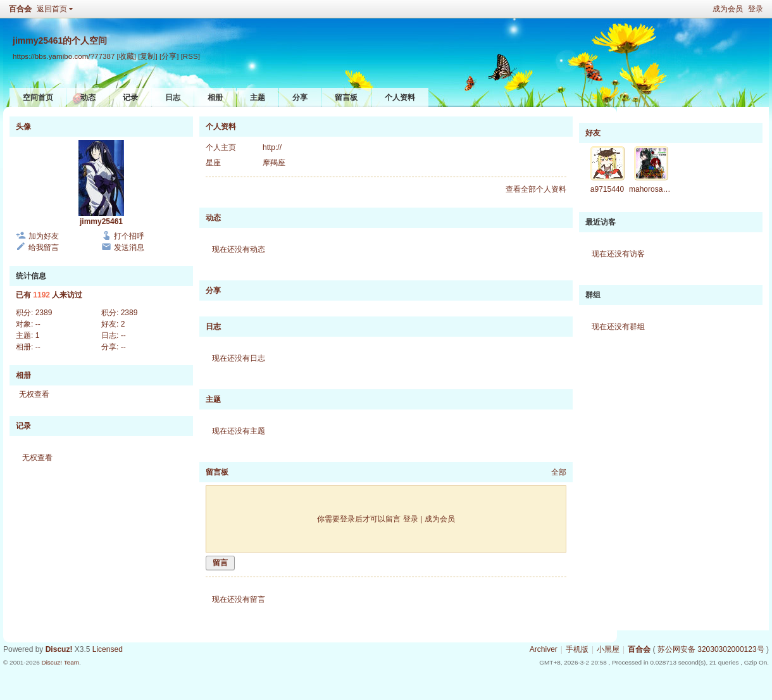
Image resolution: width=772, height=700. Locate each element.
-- (38, 324)
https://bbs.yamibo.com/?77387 (64, 56)
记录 (130, 97)
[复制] (147, 56)
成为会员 (728, 9)
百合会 (20, 9)
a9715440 (607, 189)
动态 (88, 97)
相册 (215, 97)
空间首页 (38, 97)
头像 (23, 127)
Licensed (108, 649)
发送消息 (129, 247)
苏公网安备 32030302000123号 (711, 649)
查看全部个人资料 (536, 189)
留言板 (346, 97)
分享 (300, 97)
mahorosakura (653, 189)
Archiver (544, 649)
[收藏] (127, 56)
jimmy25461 (101, 222)
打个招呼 (129, 236)
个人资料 (400, 97)
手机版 (577, 649)
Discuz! (59, 649)
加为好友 (44, 236)
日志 (173, 97)
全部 (559, 472)
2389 (44, 313)
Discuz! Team (60, 662)
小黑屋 (608, 649)
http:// (272, 147)
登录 (756, 9)
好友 (593, 133)
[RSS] (190, 56)
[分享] (169, 56)
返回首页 (52, 9)
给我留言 (44, 247)
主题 (258, 97)
